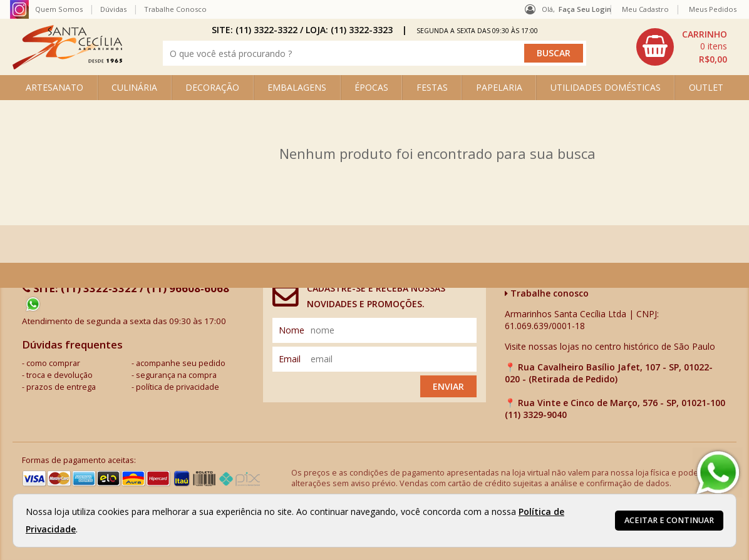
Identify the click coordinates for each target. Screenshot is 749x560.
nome (292, 330)
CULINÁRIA (134, 87)
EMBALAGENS (297, 87)
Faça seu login (585, 9)
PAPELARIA (499, 87)
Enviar (448, 386)
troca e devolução (59, 375)
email (290, 359)
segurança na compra (176, 375)
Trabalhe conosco (547, 293)
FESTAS (432, 87)
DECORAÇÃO (212, 87)
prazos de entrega (61, 387)
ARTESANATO (54, 87)
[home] (67, 66)
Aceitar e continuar (669, 520)
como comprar (53, 363)
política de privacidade (178, 387)
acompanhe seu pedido (181, 363)
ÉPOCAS (371, 87)
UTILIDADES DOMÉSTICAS (606, 87)
